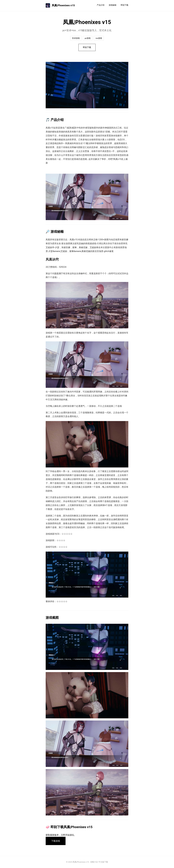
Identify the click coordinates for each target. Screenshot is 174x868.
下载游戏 (56, 841)
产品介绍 (101, 5)
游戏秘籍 (113, 5)
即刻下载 (125, 5)
